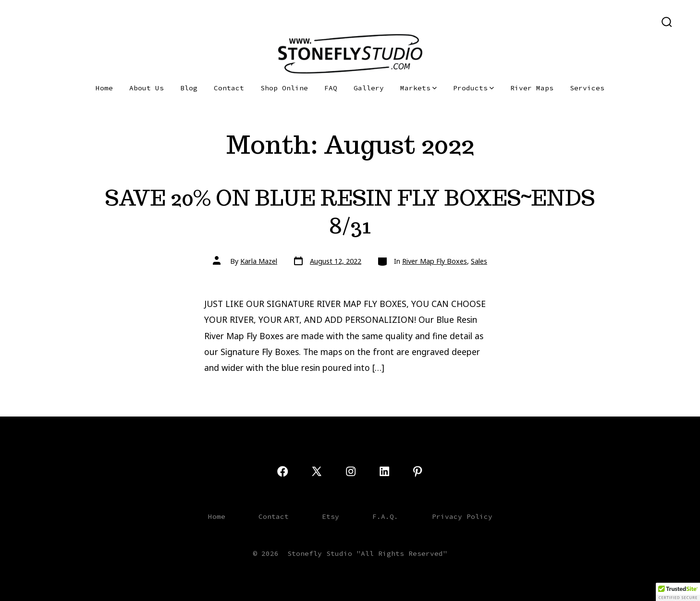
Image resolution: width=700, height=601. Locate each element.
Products (473, 88)
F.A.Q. (385, 516)
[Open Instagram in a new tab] (64, 21)
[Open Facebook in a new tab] (29, 21)
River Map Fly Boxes (435, 261)
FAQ (331, 88)
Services (587, 88)
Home (104, 88)
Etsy (331, 516)
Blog (189, 88)
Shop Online (284, 88)
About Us (147, 88)
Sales (479, 261)
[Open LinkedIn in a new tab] (79, 21)
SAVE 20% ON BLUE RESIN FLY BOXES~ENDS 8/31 (350, 212)
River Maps (532, 88)
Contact (229, 88)
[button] (678, 592)
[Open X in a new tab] (47, 21)
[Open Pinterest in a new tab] (94, 21)
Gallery (369, 88)
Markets (418, 88)
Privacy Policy (462, 516)
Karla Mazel (259, 261)
